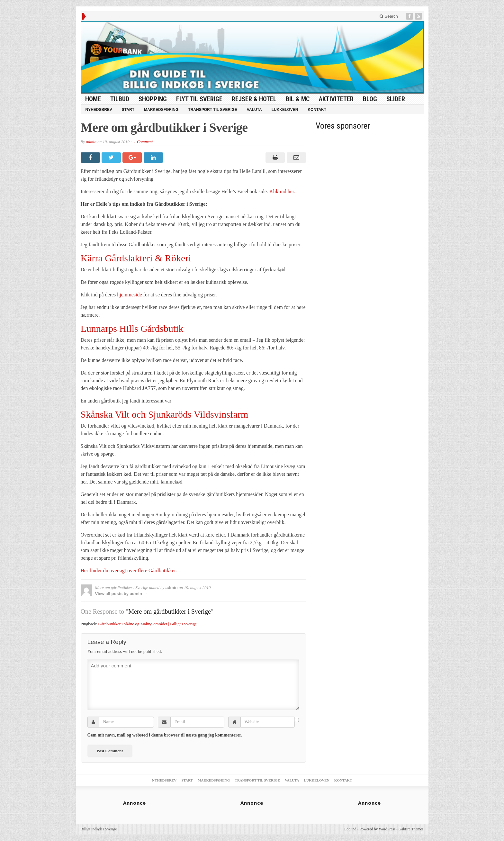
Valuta (254, 110)
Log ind (350, 829)
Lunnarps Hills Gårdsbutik (132, 328)
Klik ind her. (282, 191)
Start (128, 110)
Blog (370, 99)
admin (91, 142)
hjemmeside (129, 295)
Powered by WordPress (378, 829)
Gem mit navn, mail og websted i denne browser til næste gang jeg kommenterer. (165, 735)
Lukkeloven (285, 110)
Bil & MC (298, 99)
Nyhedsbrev (99, 110)
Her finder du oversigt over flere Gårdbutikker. (129, 570)
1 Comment (143, 142)
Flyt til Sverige (199, 99)
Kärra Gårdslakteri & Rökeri (136, 258)
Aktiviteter (336, 99)
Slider (396, 99)
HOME (93, 99)
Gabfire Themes (411, 829)
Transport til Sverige (212, 110)
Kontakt (317, 110)
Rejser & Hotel (254, 99)
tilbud (120, 99)
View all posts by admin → (121, 594)
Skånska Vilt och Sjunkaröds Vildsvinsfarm (165, 414)
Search (389, 16)
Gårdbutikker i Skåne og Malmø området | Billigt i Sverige (148, 624)
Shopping (153, 99)
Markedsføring (161, 110)
